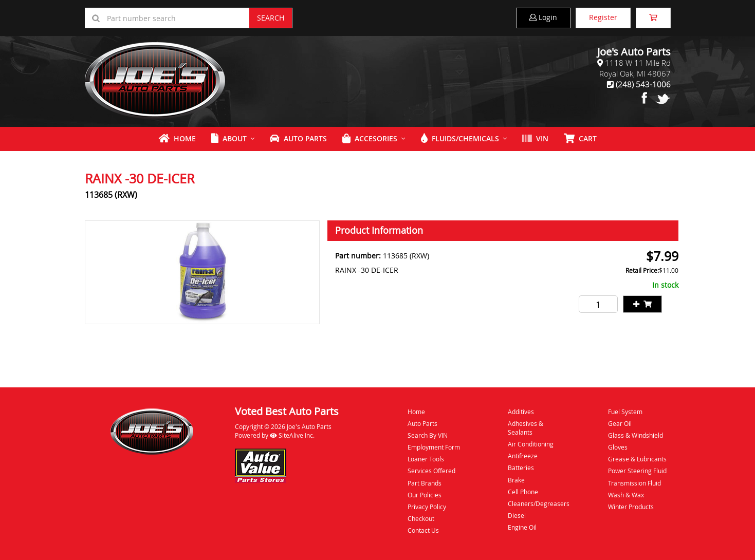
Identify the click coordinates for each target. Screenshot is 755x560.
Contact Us (423, 530)
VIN (535, 138)
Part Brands (425, 483)
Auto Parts (298, 138)
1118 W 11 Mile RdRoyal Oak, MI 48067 (635, 68)
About (229, 138)
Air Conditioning (531, 444)
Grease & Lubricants (637, 459)
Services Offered (431, 471)
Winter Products (631, 507)
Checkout (421, 518)
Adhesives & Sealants (526, 428)
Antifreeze (523, 456)
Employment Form (434, 447)
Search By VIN (428, 435)
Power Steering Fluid (637, 471)
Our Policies (425, 495)
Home (177, 138)
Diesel (517, 515)
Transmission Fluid (634, 483)
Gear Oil (620, 423)
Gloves (618, 447)
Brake (516, 480)
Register (603, 17)
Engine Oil (522, 527)
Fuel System (625, 412)
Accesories (370, 138)
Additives (521, 412)
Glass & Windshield (636, 435)
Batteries (521, 468)
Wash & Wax (626, 495)
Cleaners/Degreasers (539, 503)
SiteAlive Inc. (292, 435)
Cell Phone (523, 492)
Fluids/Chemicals (460, 138)
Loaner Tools (426, 459)
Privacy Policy (427, 507)
